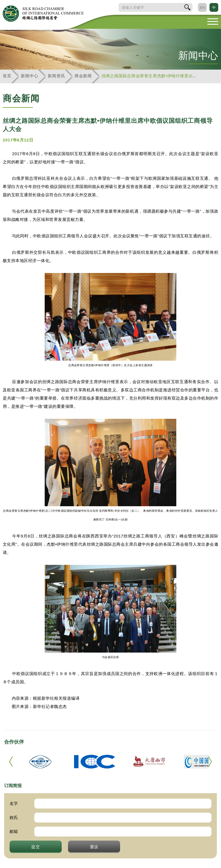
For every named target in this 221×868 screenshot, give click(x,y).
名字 (14, 803)
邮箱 (14, 831)
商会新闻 (83, 76)
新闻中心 (29, 76)
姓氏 (14, 817)
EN (202, 8)
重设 (94, 847)
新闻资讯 (56, 76)
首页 (7, 76)
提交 (36, 847)
